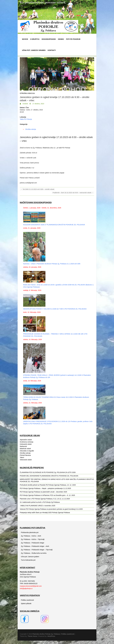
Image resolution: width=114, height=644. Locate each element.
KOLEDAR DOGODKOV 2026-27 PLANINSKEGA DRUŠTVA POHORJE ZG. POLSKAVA (54, 225)
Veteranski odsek (26, 460)
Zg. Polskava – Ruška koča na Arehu (34, 553)
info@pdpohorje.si (26, 588)
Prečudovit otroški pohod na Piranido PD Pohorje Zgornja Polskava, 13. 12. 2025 (48, 485)
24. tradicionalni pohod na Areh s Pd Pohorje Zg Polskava (40, 502)
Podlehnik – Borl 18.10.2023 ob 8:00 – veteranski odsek (73, 193)
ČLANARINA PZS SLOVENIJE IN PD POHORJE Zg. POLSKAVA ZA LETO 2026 (48, 472)
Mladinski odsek (25, 449)
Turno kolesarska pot (28, 560)
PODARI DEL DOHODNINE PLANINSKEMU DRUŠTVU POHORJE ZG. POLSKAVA (49, 476)
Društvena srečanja (27, 442)
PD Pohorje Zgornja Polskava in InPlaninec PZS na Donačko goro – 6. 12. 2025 (47, 495)
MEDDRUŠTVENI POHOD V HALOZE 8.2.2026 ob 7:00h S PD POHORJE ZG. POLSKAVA (55, 309)
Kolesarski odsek (26, 444)
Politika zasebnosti (27, 600)
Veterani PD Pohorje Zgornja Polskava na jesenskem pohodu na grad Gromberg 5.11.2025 (51, 509)
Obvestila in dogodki (27, 451)
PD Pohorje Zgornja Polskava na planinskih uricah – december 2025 (43, 492)
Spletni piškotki (26, 604)
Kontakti (52, 50)
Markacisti (23, 446)
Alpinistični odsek (26, 440)
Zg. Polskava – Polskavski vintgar (33, 543)
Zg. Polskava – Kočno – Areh (31, 536)
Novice (25, 39)
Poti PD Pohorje (73, 39)
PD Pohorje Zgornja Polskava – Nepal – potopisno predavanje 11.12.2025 (45, 488)
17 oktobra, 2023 (38, 104)
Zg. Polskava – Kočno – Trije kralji (33, 539)
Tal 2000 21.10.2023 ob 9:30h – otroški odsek (37, 189)
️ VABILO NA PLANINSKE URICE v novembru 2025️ (38, 506)
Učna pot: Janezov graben (34, 50)
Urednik (25, 104)
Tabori (22, 457)
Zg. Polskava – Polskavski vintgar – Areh (35, 546)
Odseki (61, 39)
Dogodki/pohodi (49, 39)
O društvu (35, 39)
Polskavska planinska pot (30, 532)
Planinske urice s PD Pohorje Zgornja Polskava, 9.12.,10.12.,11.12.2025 (45, 499)
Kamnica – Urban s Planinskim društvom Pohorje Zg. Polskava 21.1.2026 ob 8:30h (52, 264)
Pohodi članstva (25, 455)
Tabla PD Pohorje (26, 119)
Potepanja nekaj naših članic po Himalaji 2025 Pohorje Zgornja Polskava (45, 513)
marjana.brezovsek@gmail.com (31, 586)
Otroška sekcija (27, 93)
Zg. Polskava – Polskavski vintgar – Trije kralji (37, 550)
